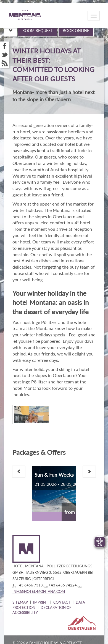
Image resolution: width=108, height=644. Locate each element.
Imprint (41, 602)
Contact (62, 602)
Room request (38, 31)
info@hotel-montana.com (39, 591)
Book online (76, 31)
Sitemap (20, 602)
